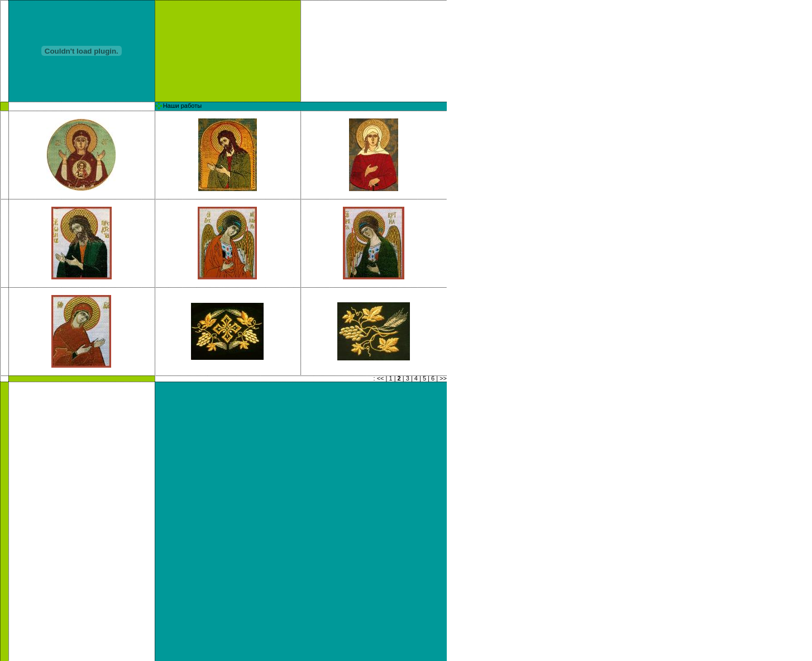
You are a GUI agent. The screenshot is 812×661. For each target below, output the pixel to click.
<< (381, 378)
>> (443, 378)
